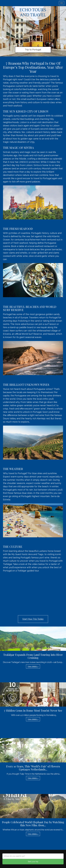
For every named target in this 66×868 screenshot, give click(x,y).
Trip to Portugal (33, 50)
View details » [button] (33, 666)
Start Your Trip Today (33, 619)
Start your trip (33, 862)
